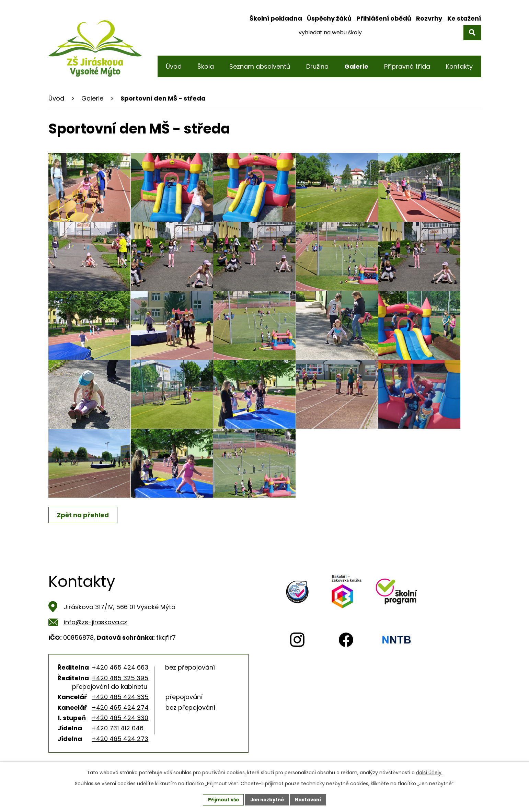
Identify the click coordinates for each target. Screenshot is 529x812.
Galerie (92, 98)
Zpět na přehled (84, 515)
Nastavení (311, 799)
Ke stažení (464, 18)
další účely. (429, 772)
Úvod (56, 98)
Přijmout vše (221, 799)
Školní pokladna (276, 18)
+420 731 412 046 (118, 728)
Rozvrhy (429, 18)
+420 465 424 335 (120, 697)
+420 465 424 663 (120, 667)
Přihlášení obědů (384, 18)
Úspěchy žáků (329, 18)
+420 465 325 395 (120, 678)
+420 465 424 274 (120, 707)
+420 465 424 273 (120, 739)
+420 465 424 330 (120, 718)
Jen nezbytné (267, 799)
